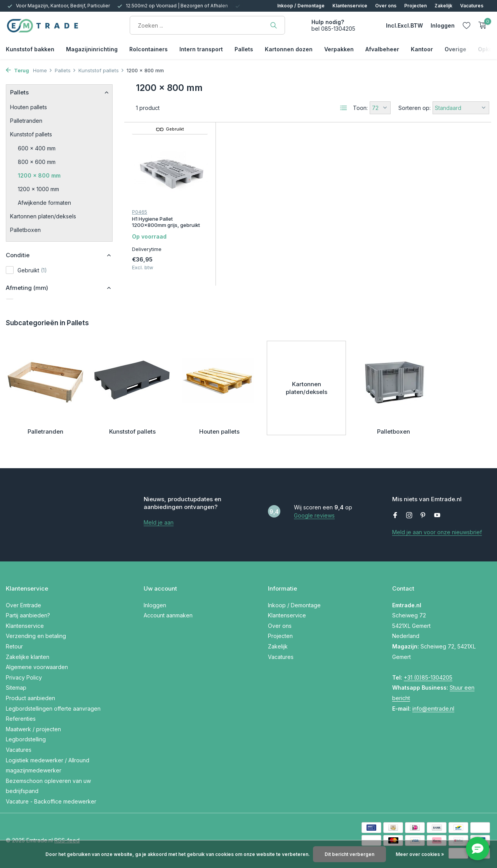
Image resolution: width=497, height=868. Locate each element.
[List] (344, 108)
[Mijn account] (443, 25)
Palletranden (26, 121)
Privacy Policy (24, 677)
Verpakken (339, 49)
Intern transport (201, 49)
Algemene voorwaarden (37, 667)
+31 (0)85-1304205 (428, 677)
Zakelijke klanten (28, 657)
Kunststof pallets (101, 70)
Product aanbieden (30, 698)
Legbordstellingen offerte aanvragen (53, 709)
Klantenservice (350, 6)
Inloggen (155, 605)
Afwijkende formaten (44, 203)
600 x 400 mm (37, 148)
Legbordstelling (26, 739)
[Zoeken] (207, 25)
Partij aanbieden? (28, 615)
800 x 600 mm (37, 162)
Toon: (360, 108)
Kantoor (422, 49)
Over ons (386, 6)
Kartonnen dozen (289, 49)
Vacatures (472, 6)
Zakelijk (443, 6)
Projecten (415, 6)
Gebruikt (26, 270)
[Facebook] (395, 516)
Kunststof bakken (30, 49)
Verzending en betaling (36, 636)
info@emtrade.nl (433, 709)
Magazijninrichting (92, 49)
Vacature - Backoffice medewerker (51, 801)
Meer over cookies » (420, 854)
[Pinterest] (423, 516)
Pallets (244, 49)
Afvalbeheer (382, 49)
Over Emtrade (23, 605)
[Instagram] (409, 516)
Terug (17, 70)
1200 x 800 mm (39, 175)
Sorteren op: (414, 108)
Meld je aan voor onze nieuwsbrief (437, 532)
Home (43, 70)
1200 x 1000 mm (38, 189)
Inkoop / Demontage (301, 6)
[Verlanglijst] (467, 25)
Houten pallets (29, 107)
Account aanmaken (168, 615)
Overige (455, 49)
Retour (14, 646)
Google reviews (314, 515)
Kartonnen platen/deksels (43, 216)
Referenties (21, 719)
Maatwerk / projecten (33, 729)
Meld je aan (159, 522)
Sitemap (16, 688)
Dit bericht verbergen (349, 854)
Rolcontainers (149, 49)
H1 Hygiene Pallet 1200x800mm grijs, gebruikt (166, 222)
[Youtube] (437, 516)
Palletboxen (25, 230)
